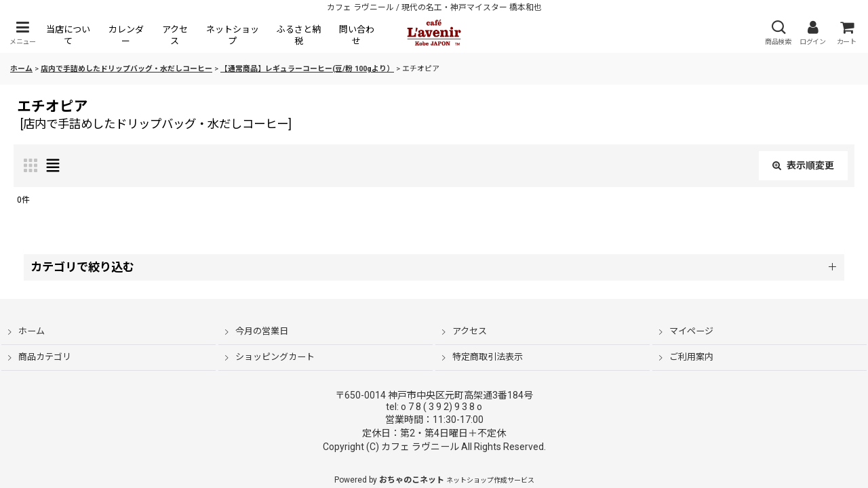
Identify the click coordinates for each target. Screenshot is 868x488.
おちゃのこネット (412, 480)
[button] (22, 33)
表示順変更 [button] (803, 165)
